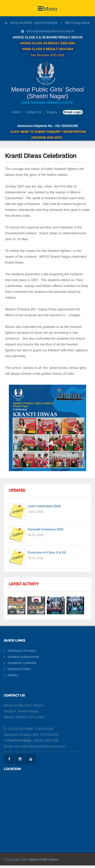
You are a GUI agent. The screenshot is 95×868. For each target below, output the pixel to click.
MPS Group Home (78, 23)
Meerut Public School (43, 860)
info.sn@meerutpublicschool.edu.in (50, 31)
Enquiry (52, 112)
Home (16, 112)
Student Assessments (23, 657)
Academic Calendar (22, 663)
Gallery (13, 675)
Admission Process (22, 651)
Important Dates (19, 669)
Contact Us (34, 112)
